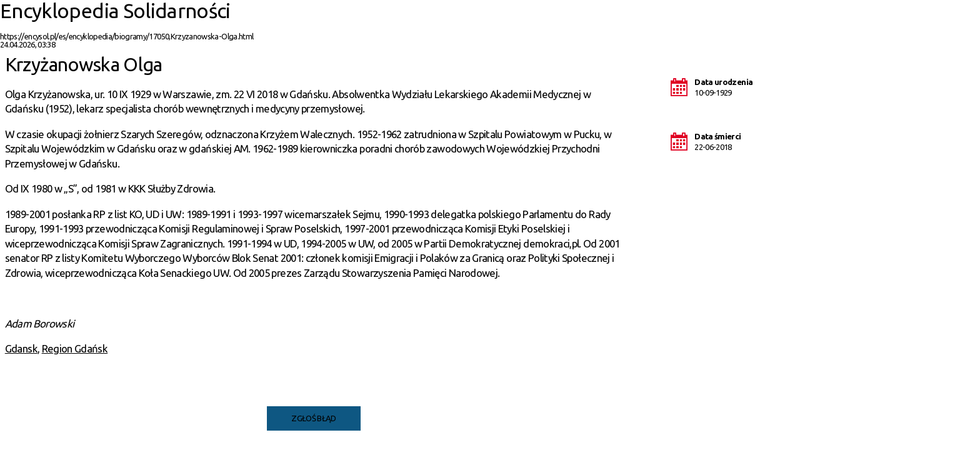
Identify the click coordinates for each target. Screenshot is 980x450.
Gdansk (21, 348)
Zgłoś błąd (314, 418)
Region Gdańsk (75, 348)
